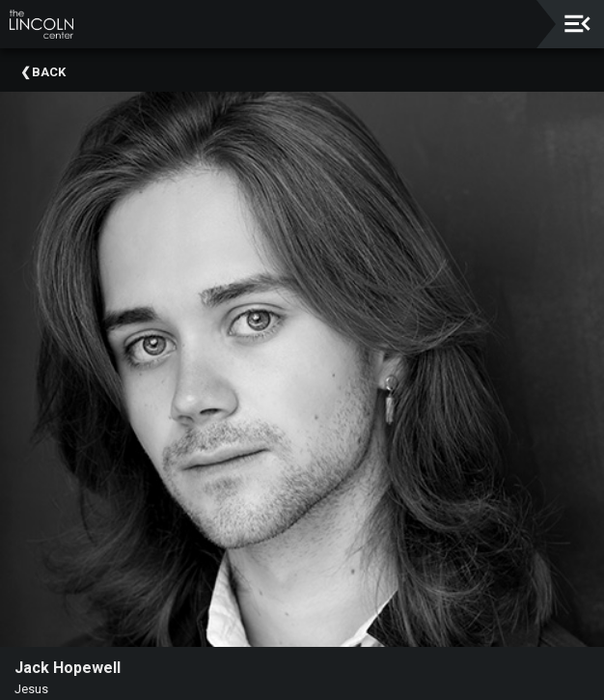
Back (49, 72)
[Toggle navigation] (577, 24)
